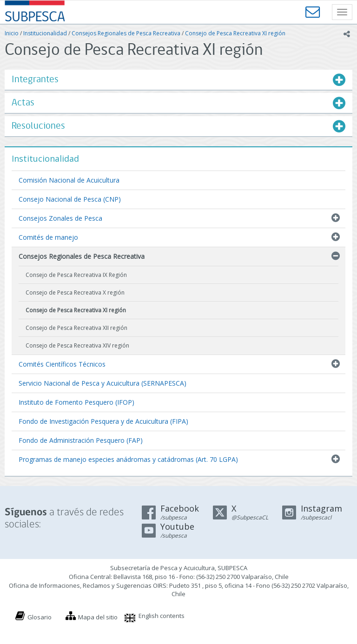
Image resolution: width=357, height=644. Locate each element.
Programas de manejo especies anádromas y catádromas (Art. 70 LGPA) (128, 459)
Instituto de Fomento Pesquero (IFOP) (76, 402)
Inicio (12, 33)
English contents (162, 616)
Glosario (40, 617)
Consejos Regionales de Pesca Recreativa (126, 33)
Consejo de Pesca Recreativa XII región (76, 328)
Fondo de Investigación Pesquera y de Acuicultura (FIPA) (103, 421)
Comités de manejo (48, 237)
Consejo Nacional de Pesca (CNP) (70, 199)
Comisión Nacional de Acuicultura (69, 180)
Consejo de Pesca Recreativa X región (75, 292)
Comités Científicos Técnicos (62, 364)
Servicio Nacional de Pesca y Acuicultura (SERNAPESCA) (102, 383)
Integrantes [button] (35, 80)
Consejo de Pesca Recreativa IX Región (76, 275)
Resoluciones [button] (38, 126)
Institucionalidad (45, 33)
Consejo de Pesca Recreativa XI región (235, 33)
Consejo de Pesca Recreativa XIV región (77, 345)
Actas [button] (23, 103)
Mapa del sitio (98, 617)
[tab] (178, 80)
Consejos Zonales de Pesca (60, 218)
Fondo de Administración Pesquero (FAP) (81, 440)
